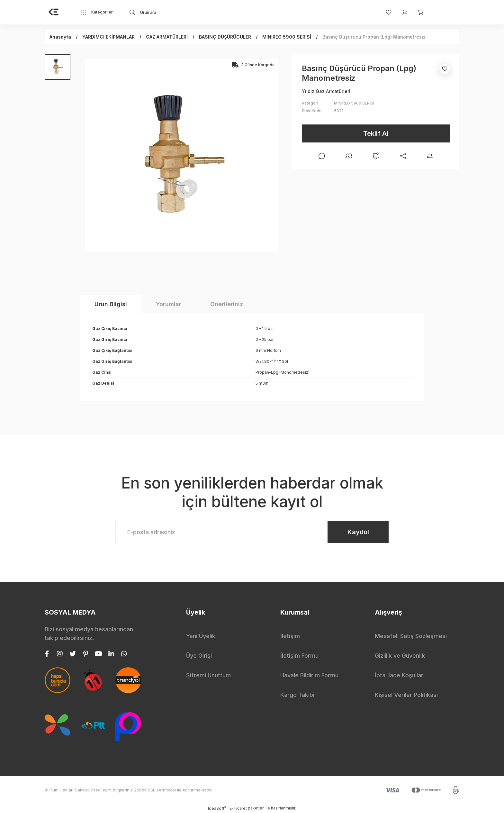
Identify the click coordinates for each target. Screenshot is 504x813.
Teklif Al (376, 133)
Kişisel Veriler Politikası (406, 695)
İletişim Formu (299, 656)
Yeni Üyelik (201, 636)
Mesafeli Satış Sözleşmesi (411, 636)
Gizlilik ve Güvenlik (400, 656)
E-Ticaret (238, 808)
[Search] (186, 12)
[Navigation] (96, 12)
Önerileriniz (227, 304)
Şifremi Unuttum (208, 675)
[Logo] (54, 12)
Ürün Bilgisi (111, 304)
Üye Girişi (199, 656)
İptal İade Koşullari (400, 675)
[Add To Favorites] (445, 69)
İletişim (290, 636)
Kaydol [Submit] (358, 532)
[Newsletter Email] (252, 532)
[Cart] (418, 12)
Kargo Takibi (297, 695)
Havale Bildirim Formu (309, 675)
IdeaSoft (217, 808)
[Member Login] (401, 12)
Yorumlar (169, 304)
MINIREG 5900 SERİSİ (354, 103)
